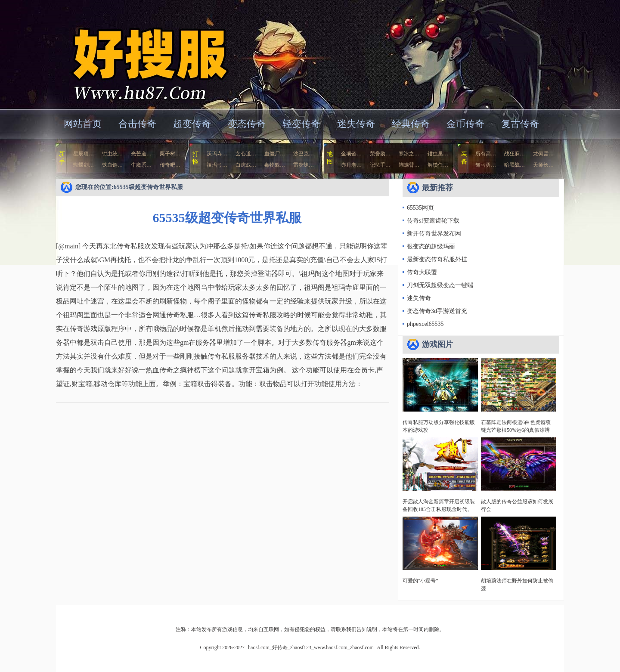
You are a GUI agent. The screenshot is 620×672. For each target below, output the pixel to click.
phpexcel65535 (425, 324)
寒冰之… (409, 154)
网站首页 (83, 124)
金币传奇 (465, 124)
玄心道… (246, 154)
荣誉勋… (380, 154)
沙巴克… (304, 154)
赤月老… (351, 165)
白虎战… (246, 165)
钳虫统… (112, 154)
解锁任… (438, 165)
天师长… (543, 165)
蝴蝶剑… (84, 165)
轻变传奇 (301, 124)
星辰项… (84, 154)
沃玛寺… (217, 154)
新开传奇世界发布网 (434, 234)
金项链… (351, 154)
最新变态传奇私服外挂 (437, 259)
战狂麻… (515, 154)
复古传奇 (520, 124)
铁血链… (112, 165)
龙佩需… (543, 154)
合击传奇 (137, 124)
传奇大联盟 (422, 272)
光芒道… (141, 154)
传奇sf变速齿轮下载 (433, 221)
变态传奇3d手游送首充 (437, 311)
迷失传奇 (356, 124)
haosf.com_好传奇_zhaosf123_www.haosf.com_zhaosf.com (139, 54)
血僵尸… (275, 154)
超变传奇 (192, 124)
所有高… (486, 154)
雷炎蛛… (304, 165)
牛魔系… (141, 165)
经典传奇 (411, 124)
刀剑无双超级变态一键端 (440, 285)
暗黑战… (515, 165)
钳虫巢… (438, 154)
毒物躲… (275, 165)
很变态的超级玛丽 (431, 246)
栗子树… (170, 154)
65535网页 (420, 208)
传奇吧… (170, 165)
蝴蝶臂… (409, 165)
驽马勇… (486, 165)
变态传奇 (247, 124)
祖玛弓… (217, 165)
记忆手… (380, 165)
